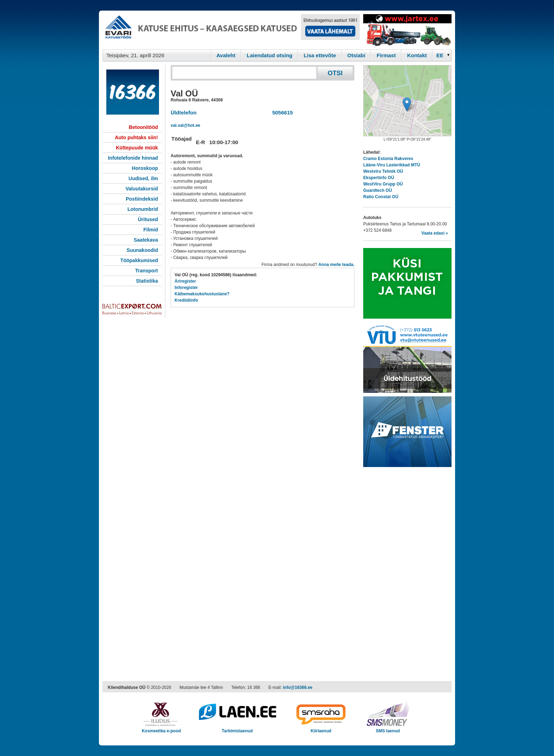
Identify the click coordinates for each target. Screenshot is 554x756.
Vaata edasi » (435, 233)
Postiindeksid (142, 199)
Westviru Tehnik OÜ (383, 171)
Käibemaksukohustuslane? (202, 294)
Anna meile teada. (336, 265)
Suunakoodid (142, 250)
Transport (146, 271)
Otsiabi (356, 55)
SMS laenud (388, 729)
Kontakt (417, 55)
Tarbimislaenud (237, 729)
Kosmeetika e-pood (161, 729)
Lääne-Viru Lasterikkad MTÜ (392, 165)
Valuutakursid (142, 189)
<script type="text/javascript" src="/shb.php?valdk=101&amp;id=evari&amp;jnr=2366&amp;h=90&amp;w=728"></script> (231, 30)
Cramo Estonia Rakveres (388, 159)
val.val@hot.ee (185, 125)
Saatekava (146, 240)
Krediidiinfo (186, 300)
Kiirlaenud (321, 729)
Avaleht (226, 55)
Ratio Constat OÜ (381, 197)
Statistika (147, 281)
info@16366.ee (298, 687)
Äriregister (185, 281)
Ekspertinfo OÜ (379, 178)
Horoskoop (145, 168)
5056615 (281, 113)
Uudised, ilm (143, 178)
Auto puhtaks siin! (136, 137)
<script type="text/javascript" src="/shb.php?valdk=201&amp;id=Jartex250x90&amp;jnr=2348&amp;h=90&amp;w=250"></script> (407, 30)
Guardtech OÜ (378, 190)
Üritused (148, 219)
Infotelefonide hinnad (133, 158)
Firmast (386, 55)
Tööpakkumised (139, 260)
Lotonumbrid (143, 209)
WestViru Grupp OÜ (383, 184)
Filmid (151, 230)
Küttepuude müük (137, 148)
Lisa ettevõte (320, 55)
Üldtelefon (184, 113)
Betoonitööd (143, 127)
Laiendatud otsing (269, 55)
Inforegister (186, 288)
